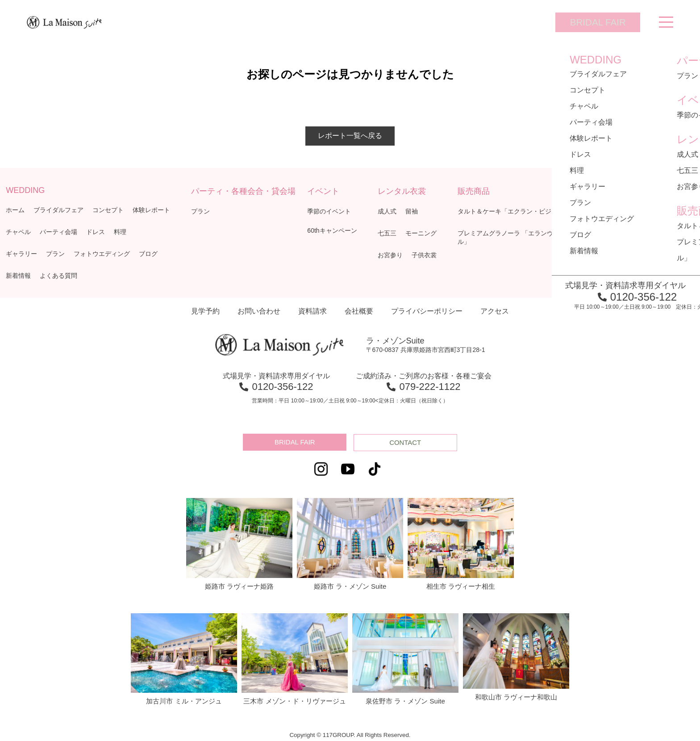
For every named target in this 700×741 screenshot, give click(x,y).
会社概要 (359, 311)
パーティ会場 (58, 232)
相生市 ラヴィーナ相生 (461, 543)
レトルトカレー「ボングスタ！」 (638, 233)
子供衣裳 (424, 255)
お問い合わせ (259, 311)
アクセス (495, 311)
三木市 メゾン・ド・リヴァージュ (295, 658)
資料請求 (312, 311)
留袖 (412, 211)
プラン (55, 254)
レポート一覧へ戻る (350, 136)
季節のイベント (329, 211)
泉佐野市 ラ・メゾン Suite (405, 658)
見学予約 (205, 311)
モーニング (421, 233)
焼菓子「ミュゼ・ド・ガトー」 (635, 211)
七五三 (387, 233)
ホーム (15, 210)
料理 (120, 232)
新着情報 (18, 276)
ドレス (96, 232)
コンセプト (108, 210)
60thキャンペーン (332, 230)
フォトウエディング (102, 254)
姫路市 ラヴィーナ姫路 (239, 543)
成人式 (387, 211)
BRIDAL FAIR (591, 22)
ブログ (148, 254)
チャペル (18, 232)
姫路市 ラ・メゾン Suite (350, 543)
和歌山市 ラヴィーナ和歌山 (516, 656)
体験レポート (151, 210)
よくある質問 (58, 276)
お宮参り (390, 255)
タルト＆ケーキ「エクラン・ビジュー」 (514, 211)
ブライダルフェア (58, 210)
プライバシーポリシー (427, 311)
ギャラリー (21, 254)
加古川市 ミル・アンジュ (184, 658)
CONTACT (406, 442)
